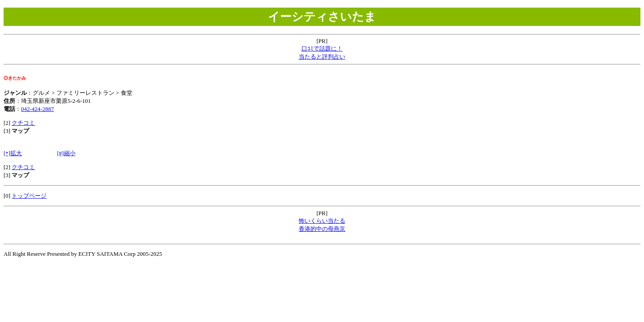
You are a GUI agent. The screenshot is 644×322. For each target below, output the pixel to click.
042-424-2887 (38, 109)
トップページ (29, 196)
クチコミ (23, 123)
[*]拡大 (13, 153)
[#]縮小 (66, 153)
